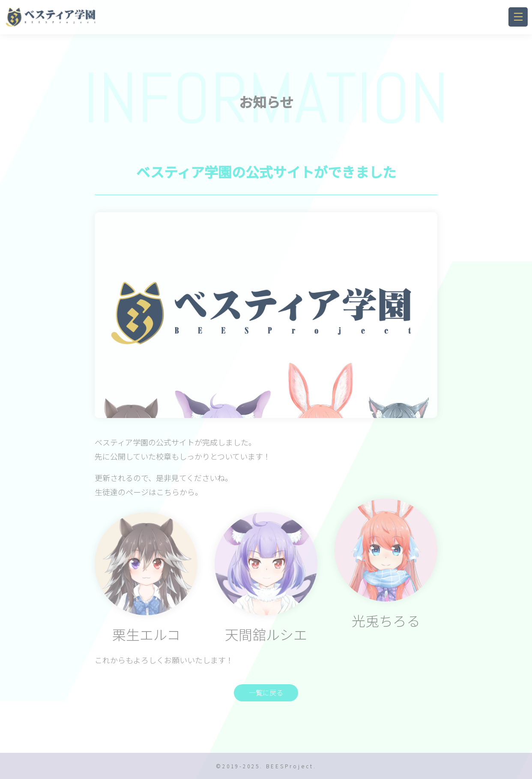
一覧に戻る (266, 692)
